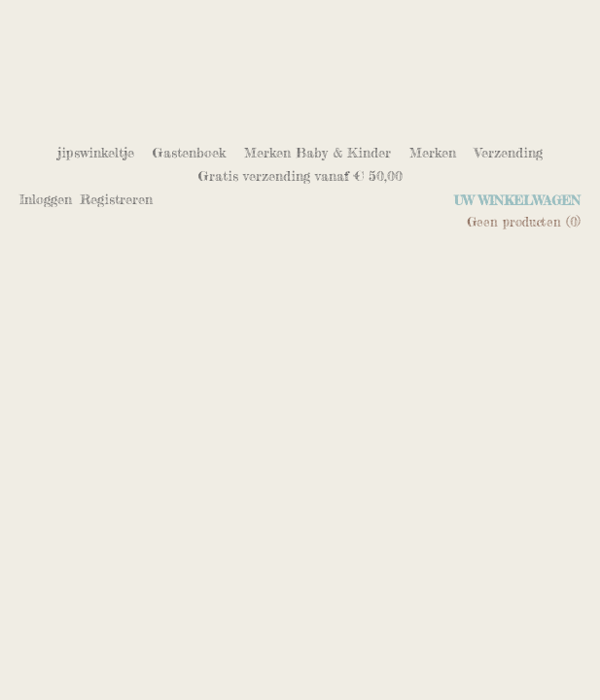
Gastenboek (189, 152)
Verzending (509, 152)
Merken (433, 152)
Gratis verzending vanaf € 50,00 (300, 175)
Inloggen (46, 199)
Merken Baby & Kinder (318, 152)
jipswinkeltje (96, 152)
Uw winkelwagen (517, 200)
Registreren (116, 199)
